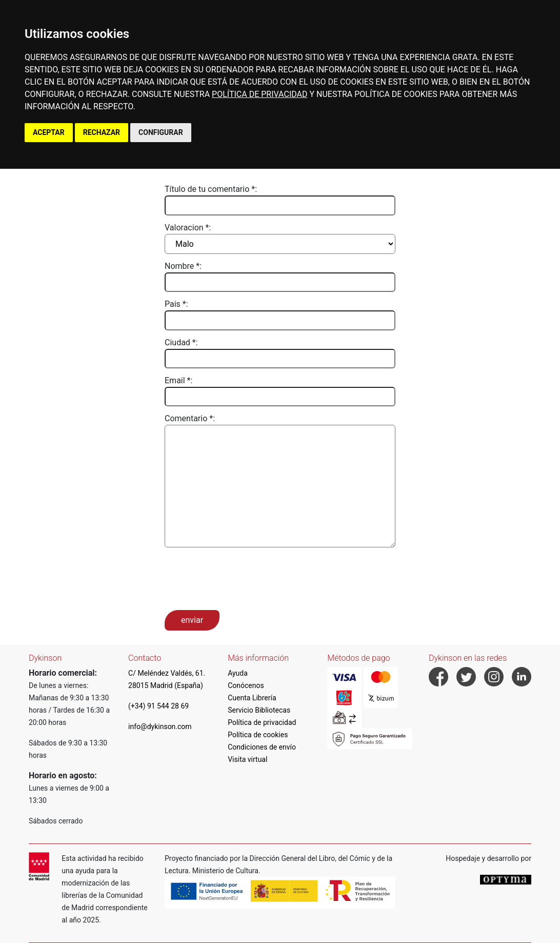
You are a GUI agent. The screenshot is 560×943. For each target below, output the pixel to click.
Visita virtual (247, 759)
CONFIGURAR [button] (161, 132)
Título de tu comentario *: (211, 189)
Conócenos (246, 685)
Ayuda (238, 673)
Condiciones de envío (262, 747)
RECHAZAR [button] (102, 132)
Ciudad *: (181, 342)
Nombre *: (183, 266)
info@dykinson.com (160, 726)
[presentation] (243, 578)
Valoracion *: (188, 228)
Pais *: (176, 304)
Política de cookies (258, 735)
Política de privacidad (262, 722)
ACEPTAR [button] (49, 132)
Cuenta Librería (252, 698)
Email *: (178, 380)
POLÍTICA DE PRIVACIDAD (259, 94)
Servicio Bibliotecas (259, 710)
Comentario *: (190, 418)
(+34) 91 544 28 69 (158, 706)
